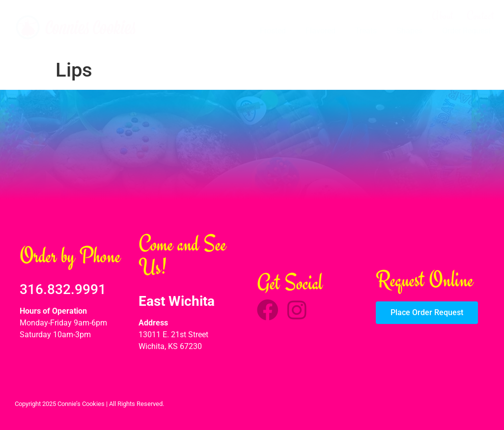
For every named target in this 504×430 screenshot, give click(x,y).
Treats (366, 31)
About (443, 16)
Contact (480, 16)
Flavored (321, 31)
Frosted (273, 31)
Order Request (466, 31)
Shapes (409, 31)
